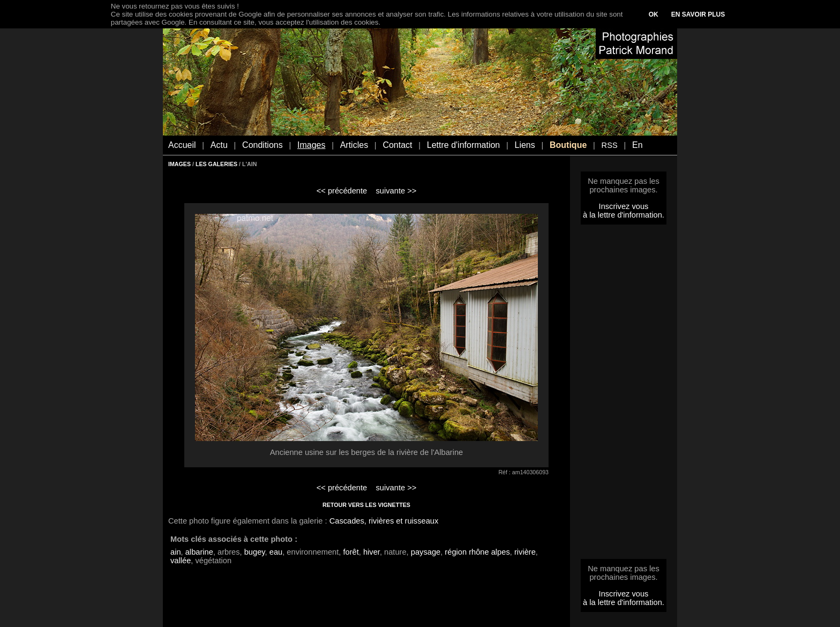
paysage (426, 552)
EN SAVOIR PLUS (698, 14)
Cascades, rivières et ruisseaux (384, 521)
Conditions (262, 145)
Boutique (568, 145)
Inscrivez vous (624, 206)
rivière (525, 552)
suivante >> (396, 191)
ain (176, 552)
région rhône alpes (477, 552)
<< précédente (342, 191)
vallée (181, 561)
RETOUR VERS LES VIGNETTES (366, 505)
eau (276, 552)
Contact (397, 145)
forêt (351, 552)
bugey (255, 552)
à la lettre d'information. (624, 215)
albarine (199, 552)
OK (654, 14)
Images (311, 145)
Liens (524, 145)
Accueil (182, 145)
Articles (354, 145)
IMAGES (179, 164)
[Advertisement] (624, 395)
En (637, 145)
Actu (219, 145)
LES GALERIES (216, 164)
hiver (372, 552)
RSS (610, 145)
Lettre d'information (463, 145)
